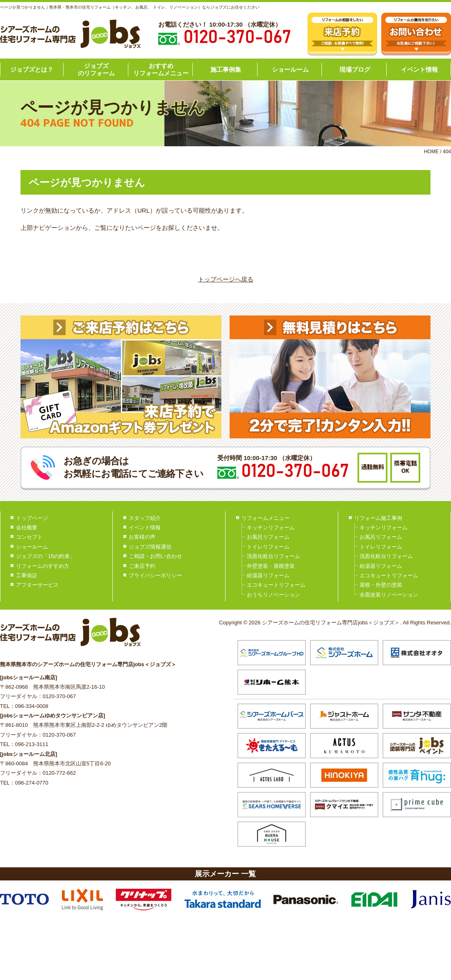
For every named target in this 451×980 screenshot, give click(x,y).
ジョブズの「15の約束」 (46, 556)
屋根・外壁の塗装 (381, 585)
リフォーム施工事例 (378, 518)
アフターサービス (37, 585)
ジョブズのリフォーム (96, 69)
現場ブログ (355, 69)
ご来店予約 (142, 566)
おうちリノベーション (273, 595)
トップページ (32, 518)
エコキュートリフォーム (276, 585)
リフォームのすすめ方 (43, 566)
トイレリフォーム (268, 547)
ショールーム (290, 69)
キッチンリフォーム (271, 527)
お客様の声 (142, 537)
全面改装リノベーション (389, 595)
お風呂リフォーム (268, 537)
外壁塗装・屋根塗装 (271, 566)
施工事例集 (226, 69)
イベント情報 (419, 69)
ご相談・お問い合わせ (155, 556)
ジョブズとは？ (32, 69)
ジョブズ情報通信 (150, 547)
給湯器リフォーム (268, 575)
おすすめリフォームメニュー (161, 69)
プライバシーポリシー (155, 575)
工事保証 (27, 575)
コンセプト (29, 537)
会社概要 (27, 527)
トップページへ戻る (226, 279)
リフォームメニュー (265, 518)
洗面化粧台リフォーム (273, 556)
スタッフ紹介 (145, 518)
